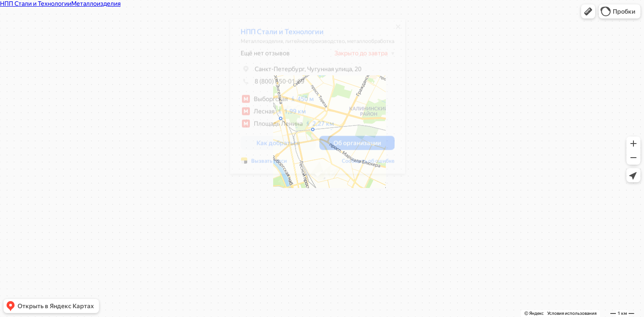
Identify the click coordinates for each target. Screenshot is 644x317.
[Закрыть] (398, 30)
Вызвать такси (269, 164)
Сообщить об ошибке (368, 164)
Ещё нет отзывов (265, 56)
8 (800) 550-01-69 (273, 85)
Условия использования (572, 313)
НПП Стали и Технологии (282, 35)
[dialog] (318, 100)
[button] (588, 11)
